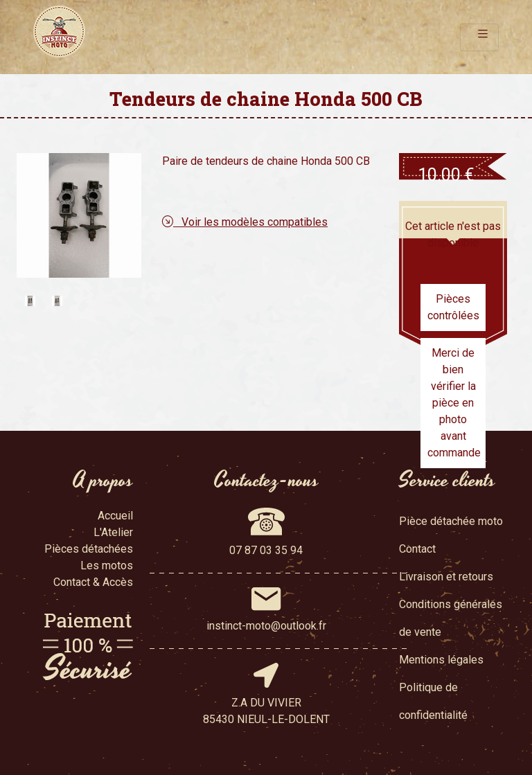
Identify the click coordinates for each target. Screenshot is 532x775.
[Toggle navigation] (479, 37)
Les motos (107, 565)
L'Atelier (113, 532)
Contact (417, 549)
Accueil (115, 516)
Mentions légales (441, 660)
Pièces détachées (89, 549)
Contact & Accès (93, 582)
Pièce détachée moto (451, 521)
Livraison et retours (446, 577)
